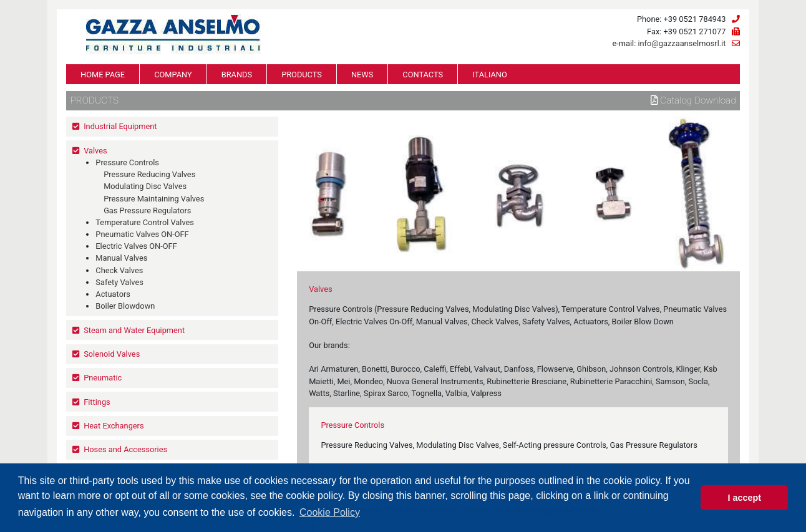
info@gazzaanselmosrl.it (682, 43)
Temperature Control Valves (145, 222)
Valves (95, 151)
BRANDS (237, 75)
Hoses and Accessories (125, 449)
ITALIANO (490, 75)
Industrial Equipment (120, 126)
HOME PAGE (103, 75)
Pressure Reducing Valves (149, 174)
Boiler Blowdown (125, 306)
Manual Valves (121, 258)
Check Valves (119, 270)
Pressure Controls (127, 162)
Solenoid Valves (112, 354)
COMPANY (173, 75)
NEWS (362, 75)
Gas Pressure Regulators (147, 210)
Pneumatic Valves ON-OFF (142, 234)
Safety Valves (119, 282)
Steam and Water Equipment (134, 330)
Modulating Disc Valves (145, 186)
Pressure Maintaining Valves (154, 199)
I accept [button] (744, 498)
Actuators (113, 294)
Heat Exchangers (114, 426)
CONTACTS (423, 75)
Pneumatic (103, 378)
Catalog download (693, 100)
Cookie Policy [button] (330, 512)
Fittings (97, 402)
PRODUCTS (302, 75)
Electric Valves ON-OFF (136, 246)
